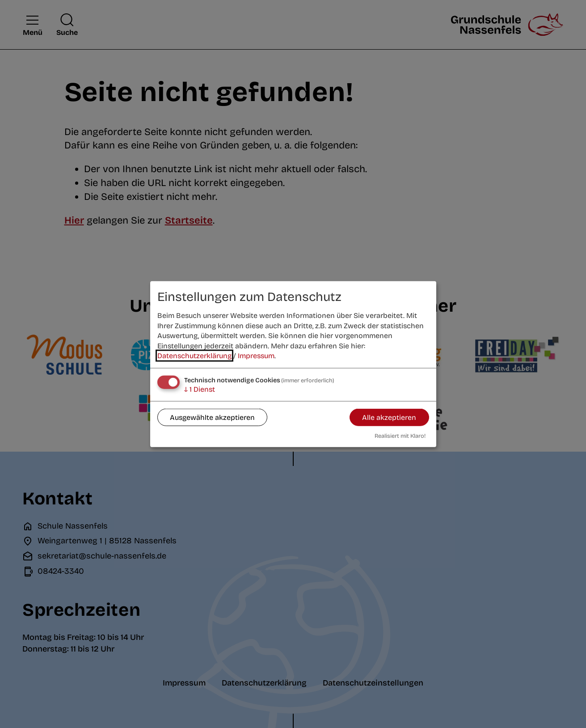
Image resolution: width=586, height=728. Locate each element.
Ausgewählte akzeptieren (212, 417)
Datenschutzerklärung (194, 356)
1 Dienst (200, 389)
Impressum (256, 356)
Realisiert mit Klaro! (400, 435)
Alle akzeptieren (389, 417)
